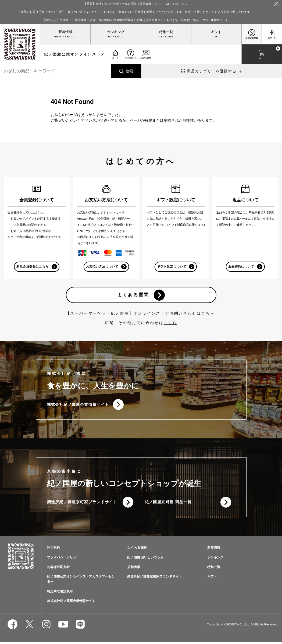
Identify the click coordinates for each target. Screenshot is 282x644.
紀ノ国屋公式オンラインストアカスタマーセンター (81, 581)
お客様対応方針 (58, 569)
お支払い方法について (102, 267)
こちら (170, 323)
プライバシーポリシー (63, 559)
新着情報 (65, 32)
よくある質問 (133, 295)
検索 (129, 71)
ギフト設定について (172, 267)
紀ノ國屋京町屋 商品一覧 (168, 503)
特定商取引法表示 (60, 593)
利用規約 (53, 549)
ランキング (116, 32)
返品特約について (241, 267)
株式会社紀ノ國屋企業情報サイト (78, 405)
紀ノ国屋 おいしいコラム (145, 559)
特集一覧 (166, 32)
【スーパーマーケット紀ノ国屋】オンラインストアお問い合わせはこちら (140, 314)
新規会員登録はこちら (32, 267)
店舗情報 (134, 569)
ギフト (216, 32)
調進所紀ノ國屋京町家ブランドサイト (82, 503)
